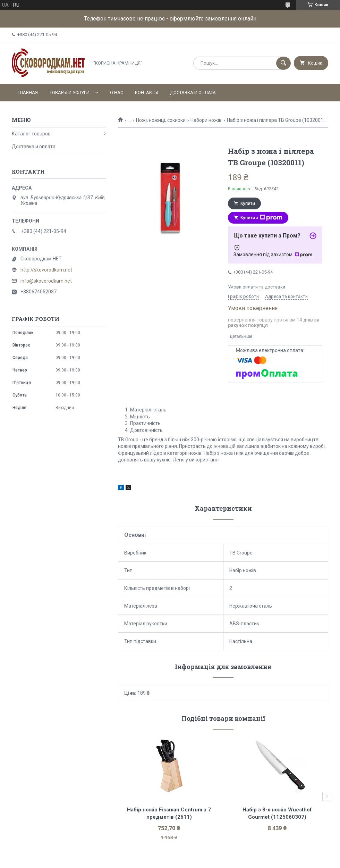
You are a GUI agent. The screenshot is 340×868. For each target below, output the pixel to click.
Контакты (147, 93)
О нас (117, 93)
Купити (248, 203)
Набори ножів (206, 120)
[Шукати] (283, 63)
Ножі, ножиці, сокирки (161, 120)
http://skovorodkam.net (46, 270)
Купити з (261, 218)
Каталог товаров (31, 134)
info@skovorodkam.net (46, 281)
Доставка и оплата (193, 93)
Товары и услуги (70, 93)
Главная (28, 93)
